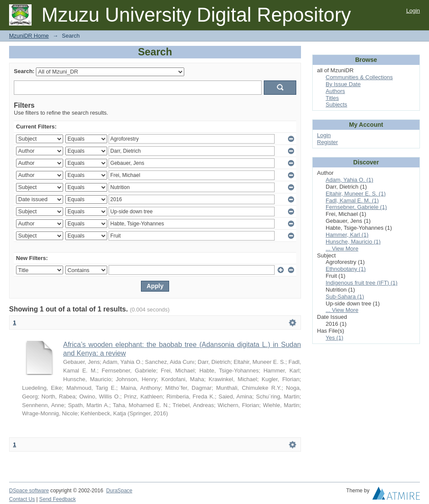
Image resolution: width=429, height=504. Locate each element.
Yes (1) (335, 338)
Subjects (336, 104)
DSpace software (29, 491)
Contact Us (22, 499)
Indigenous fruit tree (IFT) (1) (362, 283)
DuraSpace (119, 491)
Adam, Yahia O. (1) (349, 180)
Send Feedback (58, 499)
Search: (24, 71)
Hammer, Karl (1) (347, 235)
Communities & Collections (359, 77)
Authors (335, 91)
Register (327, 142)
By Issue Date (343, 84)
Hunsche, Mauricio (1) (353, 242)
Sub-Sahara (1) (345, 297)
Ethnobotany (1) (346, 269)
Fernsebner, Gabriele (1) (356, 207)
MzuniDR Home (29, 36)
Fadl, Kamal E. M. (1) (352, 201)
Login (413, 11)
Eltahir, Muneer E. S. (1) (356, 194)
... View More (342, 249)
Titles (332, 98)
